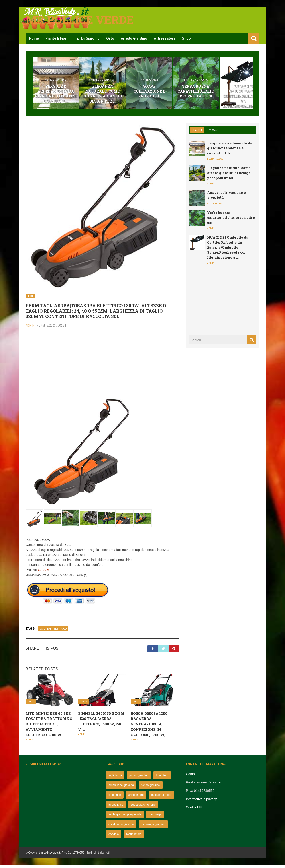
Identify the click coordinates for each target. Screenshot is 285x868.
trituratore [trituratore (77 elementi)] (162, 778)
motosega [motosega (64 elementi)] (155, 817)
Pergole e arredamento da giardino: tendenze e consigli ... (60, 95)
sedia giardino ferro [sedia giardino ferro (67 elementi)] (143, 807)
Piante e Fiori (56, 38)
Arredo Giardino (134, 38)
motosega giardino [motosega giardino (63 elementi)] (153, 827)
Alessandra (214, 206)
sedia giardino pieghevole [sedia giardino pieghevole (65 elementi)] (125, 817)
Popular (213, 133)
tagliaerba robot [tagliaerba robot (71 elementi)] (161, 798)
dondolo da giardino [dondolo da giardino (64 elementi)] (121, 827)
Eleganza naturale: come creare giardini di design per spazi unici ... (229, 176)
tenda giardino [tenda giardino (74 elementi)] (151, 788)
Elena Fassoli (216, 162)
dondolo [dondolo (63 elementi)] (114, 837)
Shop (186, 38)
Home (34, 38)
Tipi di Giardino (87, 38)
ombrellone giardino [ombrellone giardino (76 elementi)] (121, 788)
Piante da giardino (225, 81)
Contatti (192, 777)
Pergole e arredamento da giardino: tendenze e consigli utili (230, 151)
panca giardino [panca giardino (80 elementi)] (139, 778)
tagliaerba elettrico (53, 632)
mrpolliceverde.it (50, 856)
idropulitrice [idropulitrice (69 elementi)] (116, 807)
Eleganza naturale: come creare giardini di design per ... (115, 92)
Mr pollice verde (80, 20)
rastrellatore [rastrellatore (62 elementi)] (134, 837)
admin (30, 329)
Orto (110, 38)
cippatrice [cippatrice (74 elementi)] (115, 798)
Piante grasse (170, 81)
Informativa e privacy (201, 802)
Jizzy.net (215, 785)
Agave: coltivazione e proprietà (170, 90)
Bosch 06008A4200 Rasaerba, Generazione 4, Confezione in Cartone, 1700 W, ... (150, 727)
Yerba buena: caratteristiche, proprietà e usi (225, 92)
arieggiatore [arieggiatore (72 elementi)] (136, 798)
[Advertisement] (102, 367)
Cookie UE (194, 810)
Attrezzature (165, 38)
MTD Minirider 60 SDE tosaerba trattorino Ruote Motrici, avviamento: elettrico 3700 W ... (49, 727)
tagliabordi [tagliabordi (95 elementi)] (115, 778)
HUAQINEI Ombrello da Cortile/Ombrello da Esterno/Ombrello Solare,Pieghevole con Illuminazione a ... (228, 250)
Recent (197, 133)
